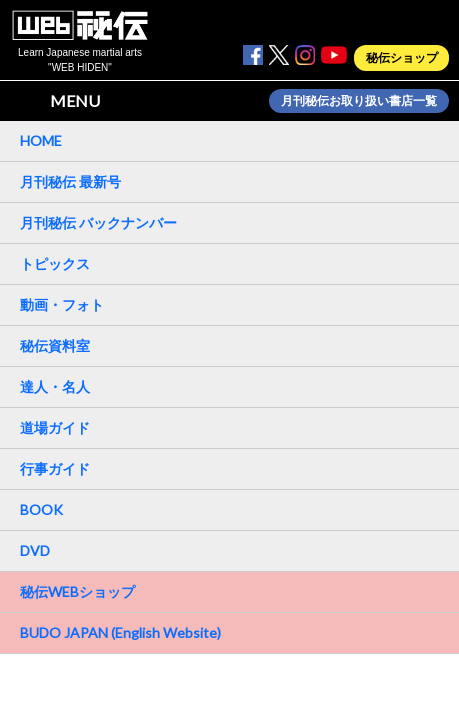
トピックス (55, 263)
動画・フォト (62, 304)
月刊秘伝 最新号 (70, 181)
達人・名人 (55, 386)
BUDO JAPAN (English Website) (120, 632)
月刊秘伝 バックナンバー (98, 222)
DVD (35, 550)
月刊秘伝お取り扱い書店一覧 (359, 101)
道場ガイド (55, 427)
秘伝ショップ (402, 58)
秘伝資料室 (55, 345)
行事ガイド (55, 468)
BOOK (41, 509)
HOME (41, 140)
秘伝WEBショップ (77, 591)
